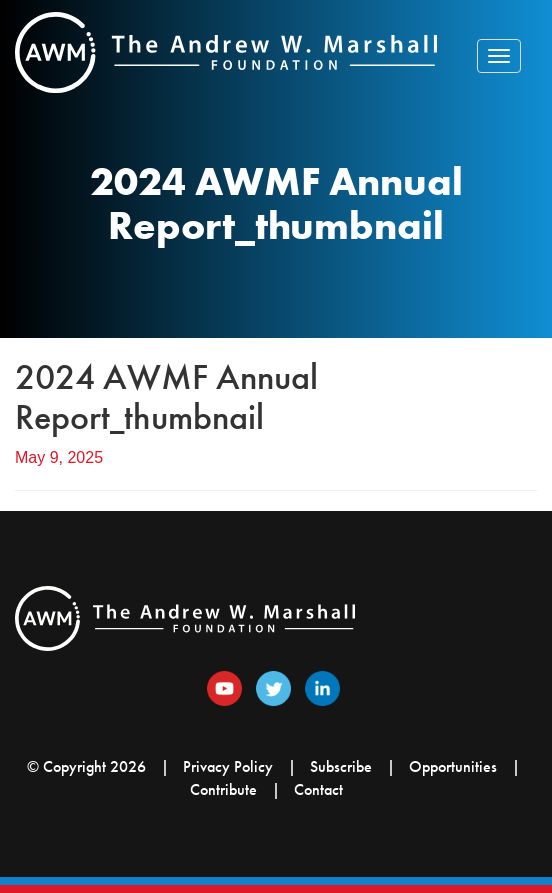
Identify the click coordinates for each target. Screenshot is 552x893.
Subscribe (341, 766)
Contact (318, 789)
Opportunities (453, 766)
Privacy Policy (228, 766)
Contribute (223, 789)
